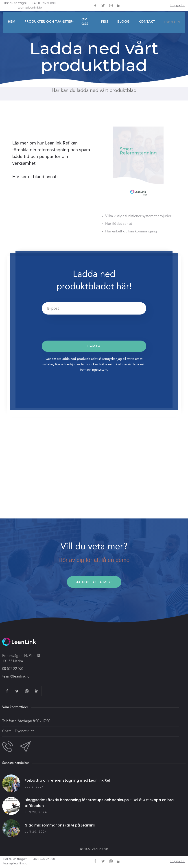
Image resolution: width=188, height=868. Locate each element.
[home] (24, 11)
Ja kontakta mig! (94, 582)
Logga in (177, 5)
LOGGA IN (172, 22)
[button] (48, 22)
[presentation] (76, 330)
